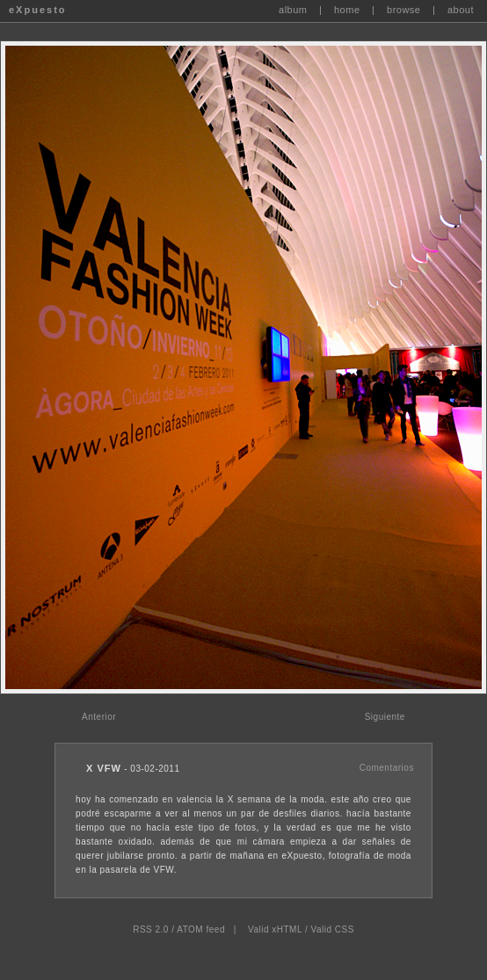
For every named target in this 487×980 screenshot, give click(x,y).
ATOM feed (201, 929)
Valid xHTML (275, 929)
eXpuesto (38, 10)
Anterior (99, 717)
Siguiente (385, 717)
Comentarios (387, 768)
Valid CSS (332, 929)
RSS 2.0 (151, 929)
